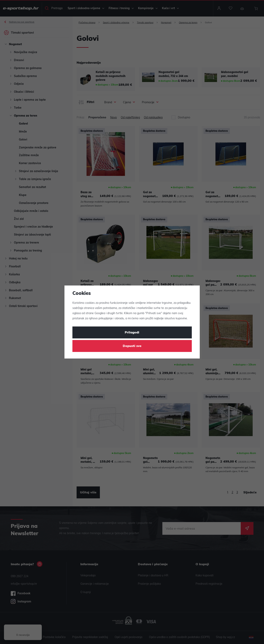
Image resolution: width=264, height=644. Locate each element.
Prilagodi (132, 333)
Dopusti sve (132, 346)
